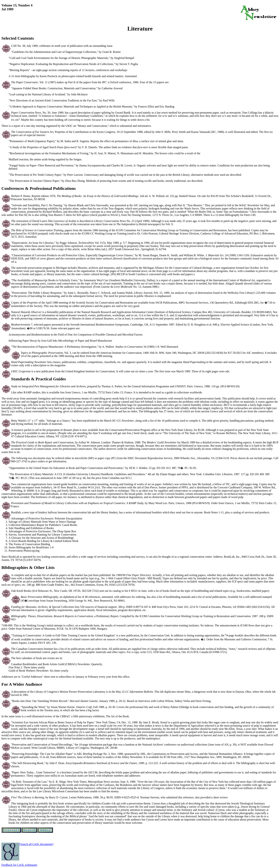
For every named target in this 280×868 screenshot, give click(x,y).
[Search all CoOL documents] (36, 844)
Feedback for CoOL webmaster (19, 865)
